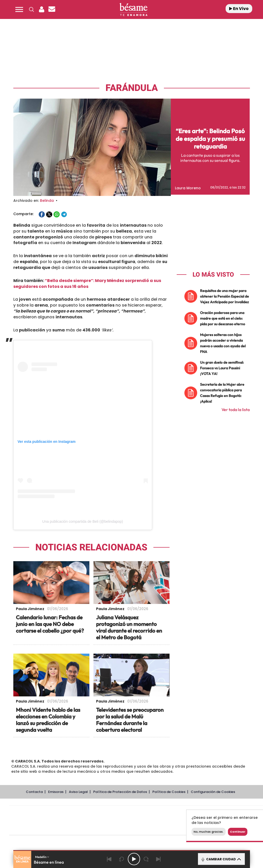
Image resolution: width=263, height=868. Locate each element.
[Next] (159, 859)
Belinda (47, 201)
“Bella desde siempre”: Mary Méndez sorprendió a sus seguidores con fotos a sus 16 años (87, 284)
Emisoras (56, 792)
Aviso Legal (78, 792)
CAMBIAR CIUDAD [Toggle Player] (221, 859)
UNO (113, 820)
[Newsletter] (52, 9)
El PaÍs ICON (147, 828)
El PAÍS (78, 813)
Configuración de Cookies (213, 792)
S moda (168, 828)
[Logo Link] (133, 10)
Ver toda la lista (236, 410)
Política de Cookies (169, 792)
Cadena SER (175, 813)
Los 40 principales (102, 813)
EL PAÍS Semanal (186, 820)
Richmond (75, 828)
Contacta (34, 792)
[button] (19, 9)
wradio (128, 820)
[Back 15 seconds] (122, 859)
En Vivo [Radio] (239, 9)
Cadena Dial (167, 820)
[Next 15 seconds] (146, 859)
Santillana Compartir (153, 813)
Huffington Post (85, 820)
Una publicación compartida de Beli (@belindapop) (83, 521)
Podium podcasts (125, 828)
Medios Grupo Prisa (32, 829)
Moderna (100, 828)
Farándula (132, 88)
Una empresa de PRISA (32, 817)
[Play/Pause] (134, 859)
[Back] (109, 859)
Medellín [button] (42, 857)
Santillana (126, 813)
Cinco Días (147, 820)
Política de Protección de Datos (120, 792)
